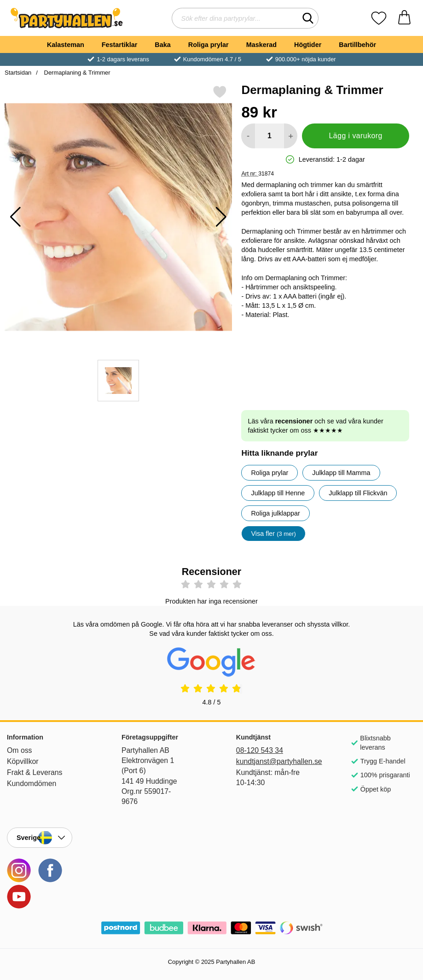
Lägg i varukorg (356, 136)
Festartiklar (120, 45)
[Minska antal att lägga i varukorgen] (248, 136)
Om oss (20, 750)
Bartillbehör (357, 45)
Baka (162, 45)
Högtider (308, 45)
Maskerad (261, 45)
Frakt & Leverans (35, 772)
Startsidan (18, 73)
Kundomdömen (32, 783)
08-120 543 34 (260, 750)
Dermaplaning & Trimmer (76, 73)
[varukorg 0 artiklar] (404, 18)
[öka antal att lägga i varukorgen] (291, 136)
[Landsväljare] (40, 838)
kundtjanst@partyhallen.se (269, 761)
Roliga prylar (209, 45)
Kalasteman (66, 45)
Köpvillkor (23, 761)
